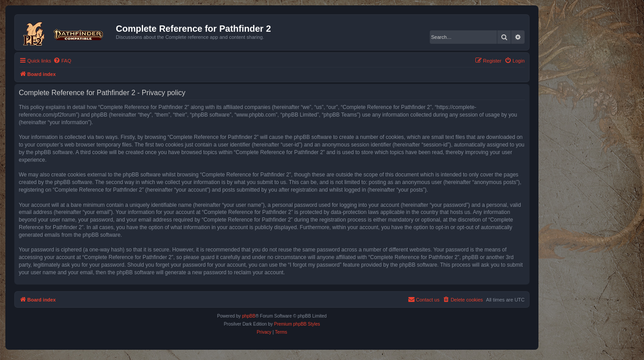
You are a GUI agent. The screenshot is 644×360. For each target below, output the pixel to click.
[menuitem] (62, 61)
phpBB (249, 316)
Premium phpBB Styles (297, 324)
